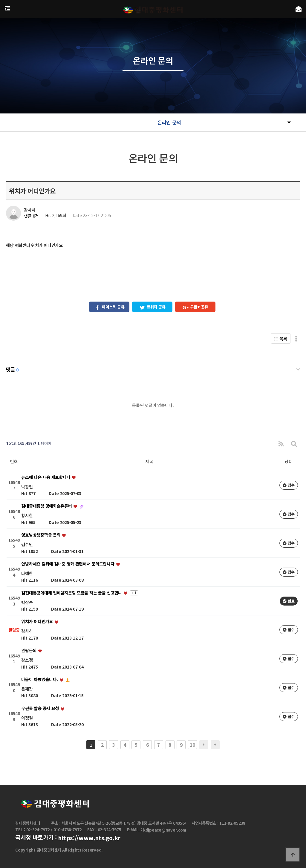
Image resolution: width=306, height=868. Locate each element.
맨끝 (215, 745)
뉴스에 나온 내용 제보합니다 (46, 477)
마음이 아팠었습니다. (40, 679)
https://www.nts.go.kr (89, 838)
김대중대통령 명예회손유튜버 (47, 506)
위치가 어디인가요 (38, 622)
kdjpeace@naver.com (165, 830)
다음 (204, 745)
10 (192, 745)
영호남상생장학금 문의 (41, 535)
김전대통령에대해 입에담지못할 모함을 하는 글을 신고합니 (72, 593)
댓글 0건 (31, 216)
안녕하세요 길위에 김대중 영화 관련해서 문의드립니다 (68, 564)
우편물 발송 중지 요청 (40, 708)
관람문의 (29, 651)
